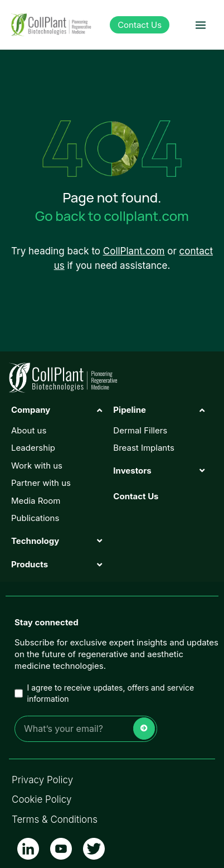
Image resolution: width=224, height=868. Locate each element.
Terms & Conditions (55, 819)
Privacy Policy (42, 780)
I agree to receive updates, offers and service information (104, 693)
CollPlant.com (134, 251)
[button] (200, 25)
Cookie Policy (42, 799)
